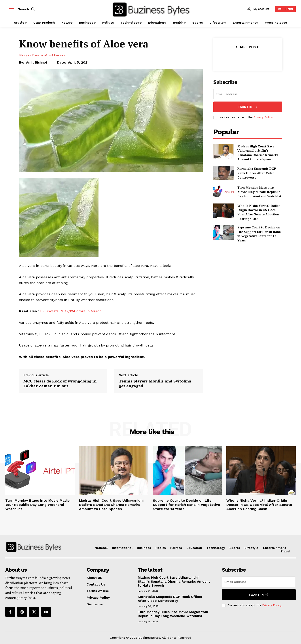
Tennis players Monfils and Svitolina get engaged (155, 383)
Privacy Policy (263, 117)
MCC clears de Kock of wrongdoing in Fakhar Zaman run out (60, 383)
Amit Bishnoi (36, 62)
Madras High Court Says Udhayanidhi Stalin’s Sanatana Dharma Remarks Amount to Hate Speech (258, 153)
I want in (248, 107)
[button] (27, 9)
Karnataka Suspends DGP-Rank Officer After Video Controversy (257, 173)
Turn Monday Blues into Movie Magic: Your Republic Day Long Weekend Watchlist (259, 192)
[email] (248, 94)
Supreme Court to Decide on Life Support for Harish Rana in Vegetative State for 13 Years (259, 234)
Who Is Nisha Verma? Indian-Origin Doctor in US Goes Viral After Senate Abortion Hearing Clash (260, 212)
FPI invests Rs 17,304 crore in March (70, 311)
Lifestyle (24, 55)
